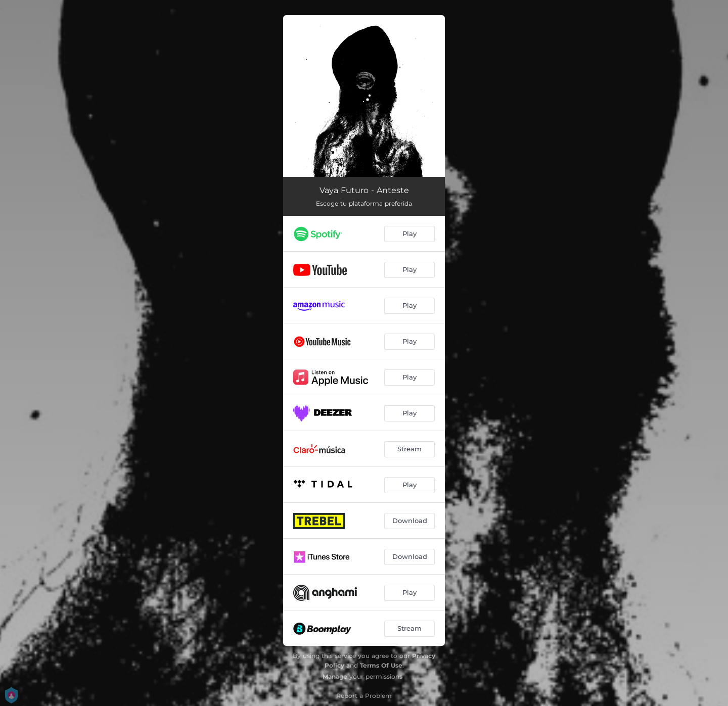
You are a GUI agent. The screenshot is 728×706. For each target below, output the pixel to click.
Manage (335, 676)
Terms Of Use (381, 665)
